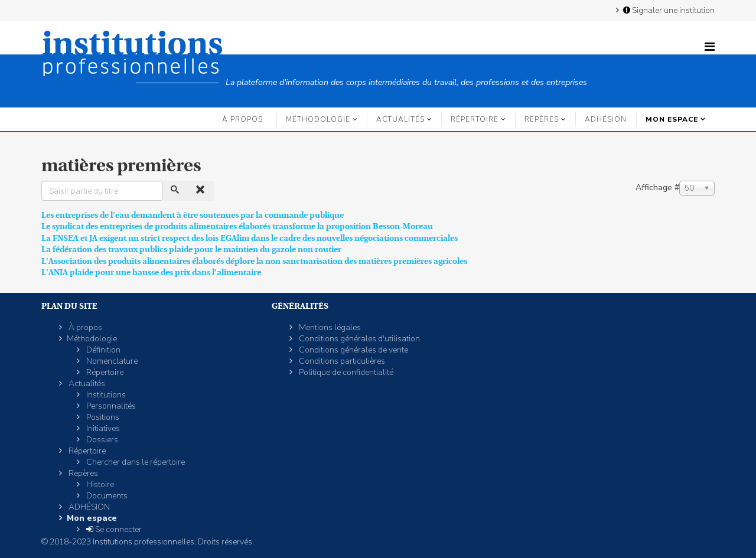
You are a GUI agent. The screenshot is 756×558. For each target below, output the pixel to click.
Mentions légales (329, 327)
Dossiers (101, 440)
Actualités (400, 119)
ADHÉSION (606, 119)
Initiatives (102, 428)
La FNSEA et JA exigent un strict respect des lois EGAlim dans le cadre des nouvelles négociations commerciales (250, 238)
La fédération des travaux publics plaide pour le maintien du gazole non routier (191, 249)
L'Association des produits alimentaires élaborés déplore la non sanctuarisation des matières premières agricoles (254, 261)
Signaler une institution (668, 10)
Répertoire (475, 119)
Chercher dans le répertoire (135, 462)
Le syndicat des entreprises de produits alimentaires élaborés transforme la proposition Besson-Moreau (237, 226)
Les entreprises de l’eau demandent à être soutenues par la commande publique (193, 215)
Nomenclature (111, 361)
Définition (102, 350)
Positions (102, 417)
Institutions (105, 395)
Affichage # (657, 187)
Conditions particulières (341, 361)
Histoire (99, 484)
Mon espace (672, 119)
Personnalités (110, 406)
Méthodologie (318, 119)
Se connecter (113, 529)
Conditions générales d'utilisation (359, 339)
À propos (242, 119)
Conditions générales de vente (353, 350)
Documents (106, 496)
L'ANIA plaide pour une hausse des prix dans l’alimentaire (151, 272)
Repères (542, 119)
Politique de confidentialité (345, 372)
